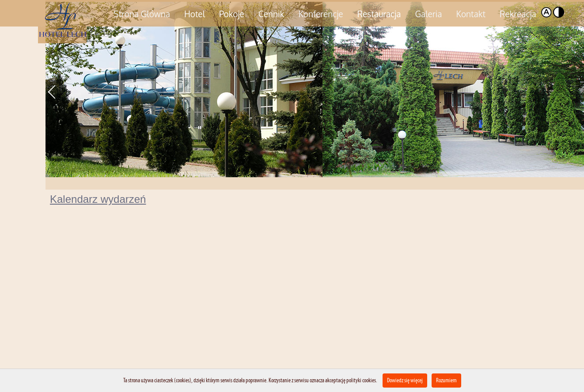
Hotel (195, 14)
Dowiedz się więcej (405, 380)
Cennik (271, 14)
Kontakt (471, 14)
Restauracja (379, 14)
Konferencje (320, 14)
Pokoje (232, 14)
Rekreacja (518, 14)
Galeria (428, 14)
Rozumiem (446, 380)
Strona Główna (142, 14)
